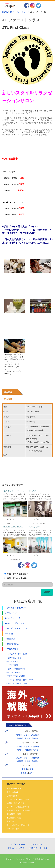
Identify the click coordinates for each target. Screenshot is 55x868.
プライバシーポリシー (17, 848)
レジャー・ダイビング (15, 623)
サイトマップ (36, 844)
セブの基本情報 (12, 649)
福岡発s (20, 750)
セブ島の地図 (13, 661)
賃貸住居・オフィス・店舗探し (19, 810)
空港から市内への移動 (16, 676)
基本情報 (8, 392)
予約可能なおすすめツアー (17, 608)
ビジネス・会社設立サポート (18, 807)
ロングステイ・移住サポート (18, 799)
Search (47, 592)
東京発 (19, 735)
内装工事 (10, 821)
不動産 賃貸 (10, 639)
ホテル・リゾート (13, 613)
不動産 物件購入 (12, 644)
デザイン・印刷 (13, 829)
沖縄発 (35, 738)
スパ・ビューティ (18, 12)
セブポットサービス (19, 844)
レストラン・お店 (13, 618)
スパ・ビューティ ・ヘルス (17, 628)
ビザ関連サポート (14, 796)
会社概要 (44, 848)
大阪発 (27, 735)
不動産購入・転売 (14, 818)
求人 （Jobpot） (13, 792)
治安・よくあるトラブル (17, 683)
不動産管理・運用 (14, 814)
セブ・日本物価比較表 (16, 669)
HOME (5, 12)
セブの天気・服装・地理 (17, 654)
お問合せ (33, 848)
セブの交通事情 (13, 672)
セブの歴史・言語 (14, 658)
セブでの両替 (13, 665)
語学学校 (9, 634)
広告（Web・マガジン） (16, 788)
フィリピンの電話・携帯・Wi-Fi (20, 680)
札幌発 (28, 738)
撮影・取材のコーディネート (18, 825)
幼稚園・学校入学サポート (17, 803)
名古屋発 (35, 735)
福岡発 (20, 738)
